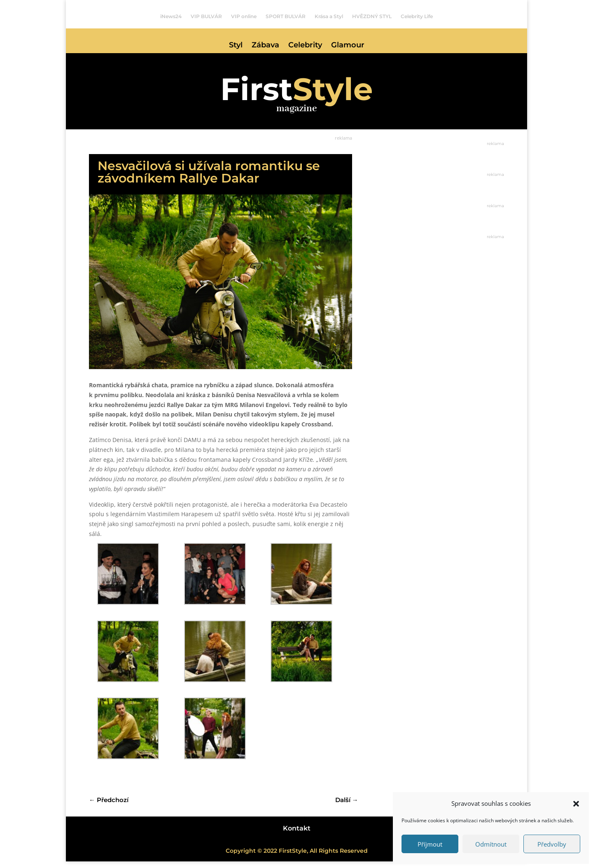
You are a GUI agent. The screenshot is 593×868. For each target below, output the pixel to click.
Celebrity (305, 46)
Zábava (265, 46)
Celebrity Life (417, 16)
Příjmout (430, 844)
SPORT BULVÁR (286, 16)
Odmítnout (491, 844)
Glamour (348, 46)
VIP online (244, 16)
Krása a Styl (329, 16)
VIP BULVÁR (206, 16)
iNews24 (171, 16)
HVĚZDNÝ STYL (372, 16)
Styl (236, 46)
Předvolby (552, 844)
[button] (576, 804)
